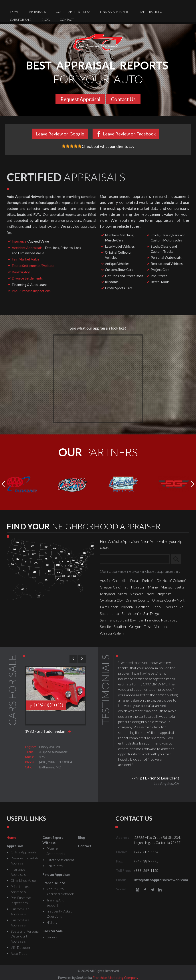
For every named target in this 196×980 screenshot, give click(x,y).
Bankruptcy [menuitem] (55, 866)
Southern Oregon (127, 626)
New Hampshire (159, 594)
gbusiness (138, 890)
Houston (138, 587)
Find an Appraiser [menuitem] (114, 12)
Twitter (153, 890)
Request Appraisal (80, 99)
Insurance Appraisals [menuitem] (18, 872)
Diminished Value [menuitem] (23, 880)
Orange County (137, 600)
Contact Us (123, 99)
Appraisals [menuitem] (37, 12)
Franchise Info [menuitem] (150, 12)
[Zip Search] (135, 559)
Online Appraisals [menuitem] (23, 852)
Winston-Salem (112, 633)
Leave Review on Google (60, 134)
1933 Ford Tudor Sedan (45, 731)
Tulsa (148, 626)
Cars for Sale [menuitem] (21, 20)
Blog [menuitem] (46, 20)
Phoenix (127, 607)
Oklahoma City (111, 600)
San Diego (151, 613)
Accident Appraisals (27, 248)
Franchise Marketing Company (115, 978)
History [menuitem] (52, 922)
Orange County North (169, 600)
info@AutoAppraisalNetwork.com (161, 880)
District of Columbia (172, 580)
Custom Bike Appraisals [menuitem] (20, 923)
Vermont (161, 626)
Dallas (135, 580)
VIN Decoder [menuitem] (21, 947)
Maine (153, 587)
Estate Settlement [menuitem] (60, 860)
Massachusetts (172, 587)
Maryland (107, 594)
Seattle (105, 626)
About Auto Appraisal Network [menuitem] (60, 891)
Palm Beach (109, 607)
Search (178, 559)
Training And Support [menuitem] (55, 903)
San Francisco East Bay (118, 620)
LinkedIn (160, 890)
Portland (143, 607)
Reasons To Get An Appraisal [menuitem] (25, 861)
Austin (105, 580)
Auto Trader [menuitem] (20, 953)
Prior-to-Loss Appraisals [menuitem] (20, 889)
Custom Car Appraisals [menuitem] (20, 912)
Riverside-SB (173, 607)
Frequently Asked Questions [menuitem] (59, 914)
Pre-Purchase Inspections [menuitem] (21, 900)
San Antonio (131, 613)
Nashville (137, 594)
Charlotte (120, 580)
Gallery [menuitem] (52, 937)
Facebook (145, 890)
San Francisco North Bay (158, 620)
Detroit (148, 580)
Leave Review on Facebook (129, 134)
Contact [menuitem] (67, 20)
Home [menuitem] (15, 12)
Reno (156, 607)
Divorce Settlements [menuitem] (56, 851)
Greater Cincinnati (114, 587)
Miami (122, 594)
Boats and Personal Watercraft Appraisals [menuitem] (25, 936)
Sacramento (109, 613)
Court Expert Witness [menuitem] (73, 12)
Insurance (19, 241)
